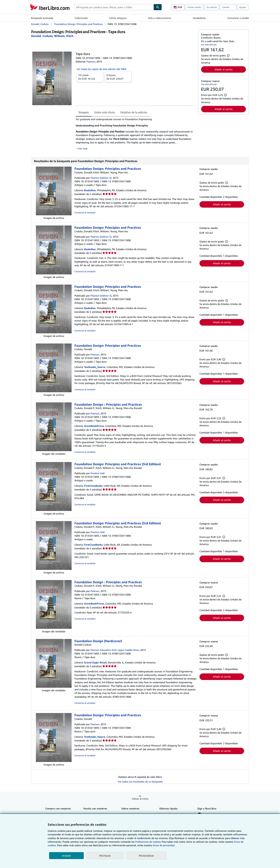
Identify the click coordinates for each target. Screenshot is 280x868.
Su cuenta (212, 7)
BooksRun (90, 190)
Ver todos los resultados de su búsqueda (140, 782)
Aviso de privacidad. (164, 845)
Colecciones (81, 18)
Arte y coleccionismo (160, 18)
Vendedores (199, 18)
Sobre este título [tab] (105, 112)
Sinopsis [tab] (84, 112)
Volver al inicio (140, 799)
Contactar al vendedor (85, 213)
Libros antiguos (118, 18)
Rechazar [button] (105, 856)
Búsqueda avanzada (42, 18)
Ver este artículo (209, 45)
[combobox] (114, 7)
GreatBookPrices (94, 426)
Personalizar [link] (146, 856)
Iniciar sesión (194, 7)
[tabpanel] (135, 134)
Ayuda (243, 7)
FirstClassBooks (93, 486)
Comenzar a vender (238, 18)
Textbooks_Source (95, 367)
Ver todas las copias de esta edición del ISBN (101, 69)
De (90, 77)
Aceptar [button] (66, 856)
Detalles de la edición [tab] (134, 112)
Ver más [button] (83, 148)
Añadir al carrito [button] (224, 69)
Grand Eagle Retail (95, 662)
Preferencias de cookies (148, 842)
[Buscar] (158, 7)
